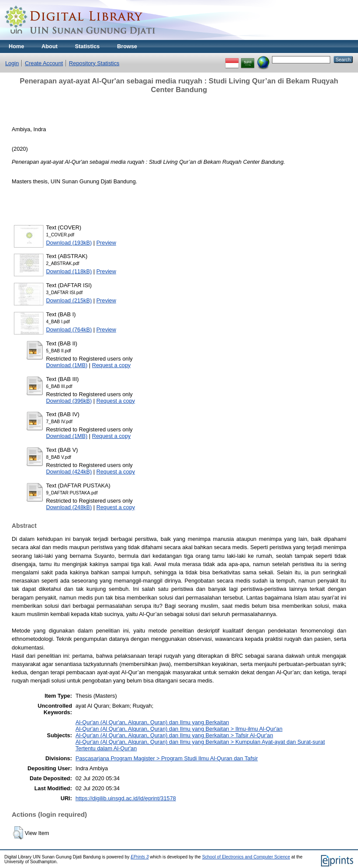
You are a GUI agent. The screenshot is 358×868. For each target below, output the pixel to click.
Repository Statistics (94, 63)
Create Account (44, 63)
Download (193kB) (69, 243)
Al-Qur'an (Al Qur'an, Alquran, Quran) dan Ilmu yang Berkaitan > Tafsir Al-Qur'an (174, 735)
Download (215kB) (69, 300)
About (50, 46)
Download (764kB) (69, 330)
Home (17, 46)
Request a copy (111, 365)
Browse (127, 46)
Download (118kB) (69, 271)
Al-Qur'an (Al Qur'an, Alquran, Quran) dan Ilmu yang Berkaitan (152, 722)
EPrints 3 (140, 857)
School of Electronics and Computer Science (246, 857)
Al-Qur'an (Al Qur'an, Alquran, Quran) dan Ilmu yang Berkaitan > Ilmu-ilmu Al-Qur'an (179, 729)
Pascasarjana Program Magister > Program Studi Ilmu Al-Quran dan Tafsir (167, 758)
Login (12, 63)
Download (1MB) (67, 365)
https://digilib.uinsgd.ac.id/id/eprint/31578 (126, 798)
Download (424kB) (69, 472)
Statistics (88, 46)
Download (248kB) (69, 507)
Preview (106, 243)
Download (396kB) (69, 401)
